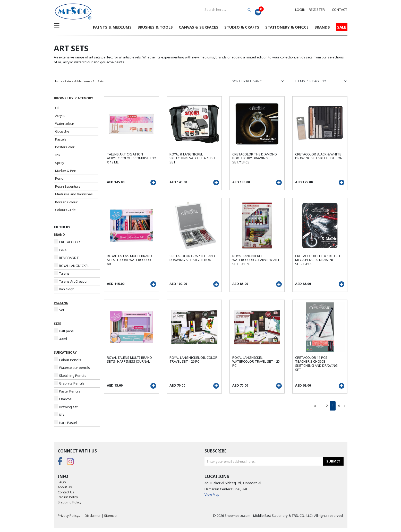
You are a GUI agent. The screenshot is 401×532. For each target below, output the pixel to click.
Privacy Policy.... (70, 516)
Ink (58, 155)
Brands (322, 27)
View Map (212, 494)
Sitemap (110, 516)
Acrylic (60, 116)
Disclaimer (93, 516)
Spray (60, 163)
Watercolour (65, 124)
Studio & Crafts (242, 27)
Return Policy (68, 497)
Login (300, 10)
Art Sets (98, 81)
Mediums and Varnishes (74, 194)
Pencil (60, 178)
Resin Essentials (68, 186)
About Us (65, 487)
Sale (342, 27)
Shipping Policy (70, 502)
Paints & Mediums (112, 27)
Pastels (61, 139)
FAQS (62, 482)
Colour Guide (65, 210)
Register (317, 10)
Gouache (62, 131)
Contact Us (66, 492)
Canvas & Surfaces (199, 27)
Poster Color (65, 147)
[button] (77, 98)
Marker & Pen (66, 171)
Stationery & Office (287, 27)
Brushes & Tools (155, 27)
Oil (57, 108)
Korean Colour (66, 202)
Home (58, 81)
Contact (340, 10)
